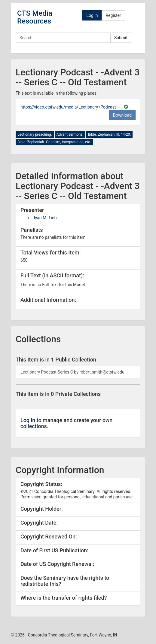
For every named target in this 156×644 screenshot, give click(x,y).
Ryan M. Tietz (45, 218)
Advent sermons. (70, 134)
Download (122, 115)
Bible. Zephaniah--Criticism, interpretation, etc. (54, 142)
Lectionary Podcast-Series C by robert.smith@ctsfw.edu (72, 372)
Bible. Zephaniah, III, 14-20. (109, 134)
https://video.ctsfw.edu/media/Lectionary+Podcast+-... (72, 107)
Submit (121, 38)
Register (113, 15)
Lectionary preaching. (35, 134)
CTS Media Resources (35, 17)
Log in (92, 15)
